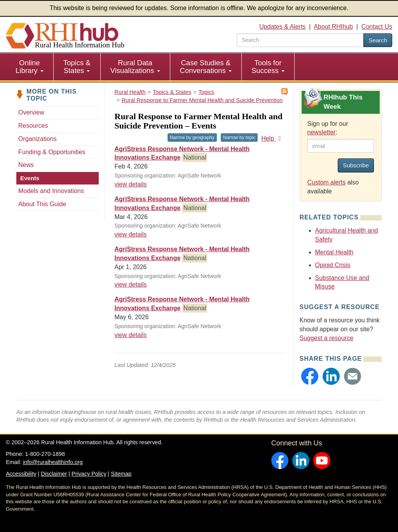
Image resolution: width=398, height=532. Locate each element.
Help (272, 138)
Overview (31, 112)
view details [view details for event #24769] (131, 335)
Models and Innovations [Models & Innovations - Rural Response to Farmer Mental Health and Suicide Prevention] (51, 191)
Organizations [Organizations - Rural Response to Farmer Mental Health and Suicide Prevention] (38, 139)
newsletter (322, 132)
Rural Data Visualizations (135, 67)
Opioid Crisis (333, 265)
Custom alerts (327, 182)
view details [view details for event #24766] (131, 184)
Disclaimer (54, 474)
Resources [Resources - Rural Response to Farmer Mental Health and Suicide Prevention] (33, 126)
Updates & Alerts (282, 27)
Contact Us (377, 27)
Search (378, 40)
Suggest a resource (327, 338)
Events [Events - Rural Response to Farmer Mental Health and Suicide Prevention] (30, 178)
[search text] (300, 40)
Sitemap (121, 474)
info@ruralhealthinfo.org (53, 462)
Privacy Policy (89, 474)
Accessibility (21, 474)
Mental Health (334, 252)
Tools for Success (268, 67)
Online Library (30, 67)
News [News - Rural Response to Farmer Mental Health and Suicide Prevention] (26, 165)
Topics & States (77, 67)
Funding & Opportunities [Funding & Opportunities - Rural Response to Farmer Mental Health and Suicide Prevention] (52, 152)
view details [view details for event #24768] (131, 284)
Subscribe (356, 165)
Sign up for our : (328, 128)
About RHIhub (333, 27)
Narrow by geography (192, 137)
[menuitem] (30, 67)
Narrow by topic (239, 137)
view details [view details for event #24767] (131, 234)
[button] (310, 376)
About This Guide (42, 204)
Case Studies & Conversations (206, 67)
